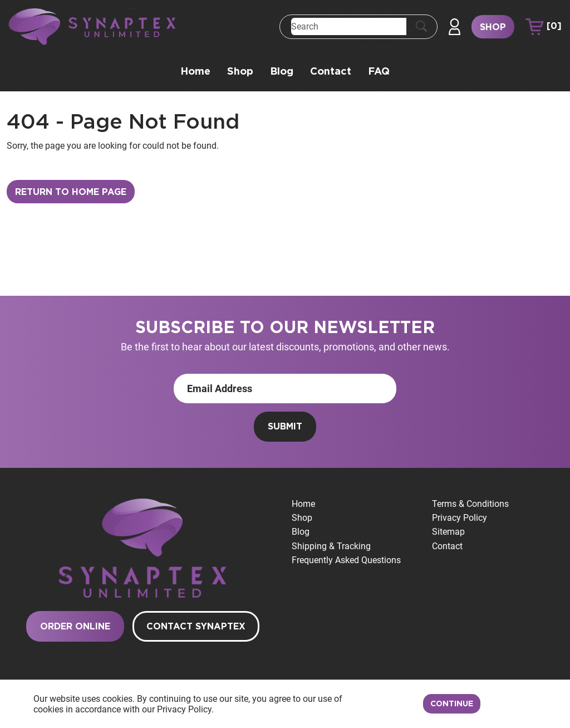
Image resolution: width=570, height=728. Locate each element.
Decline (512, 704)
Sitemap (448, 532)
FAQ (379, 72)
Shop (493, 27)
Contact (331, 72)
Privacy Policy (460, 518)
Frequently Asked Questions (346, 560)
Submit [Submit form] (285, 427)
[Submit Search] (421, 27)
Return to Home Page (71, 192)
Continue (452, 704)
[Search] (349, 26)
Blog (282, 72)
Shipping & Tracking (331, 546)
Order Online (75, 627)
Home (195, 72)
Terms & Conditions (470, 504)
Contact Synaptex (196, 627)
